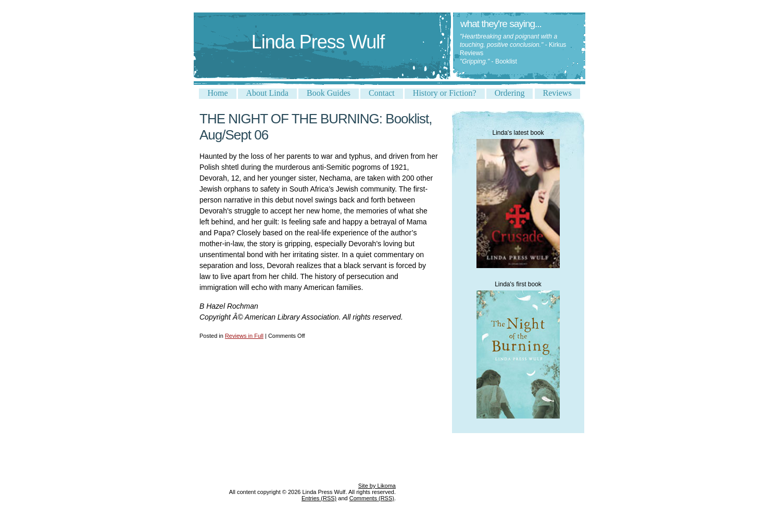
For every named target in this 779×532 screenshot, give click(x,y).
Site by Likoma (377, 486)
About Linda (267, 93)
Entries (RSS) (319, 498)
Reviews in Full (244, 336)
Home (217, 93)
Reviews (557, 93)
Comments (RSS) (372, 498)
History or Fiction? (445, 93)
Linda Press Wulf (318, 42)
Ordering (510, 93)
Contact (382, 93)
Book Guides (329, 93)
